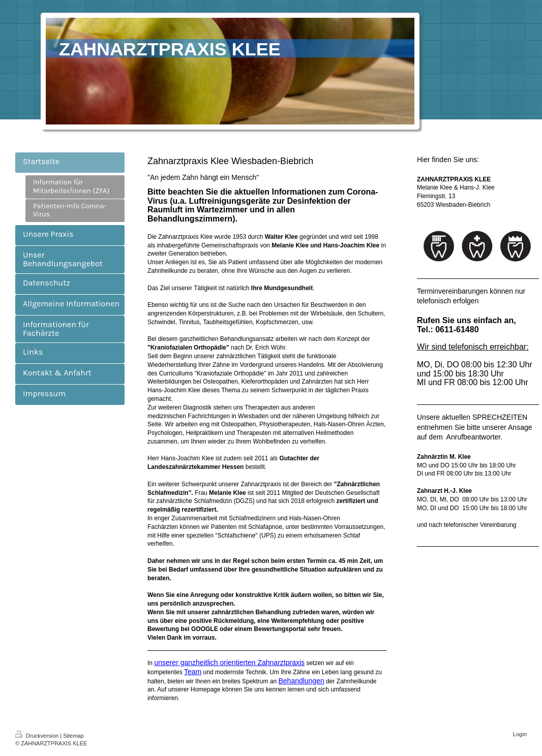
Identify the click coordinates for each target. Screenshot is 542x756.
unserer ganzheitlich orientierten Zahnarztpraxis (229, 663)
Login (520, 734)
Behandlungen (301, 681)
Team (193, 672)
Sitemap (73, 736)
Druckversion (38, 736)
